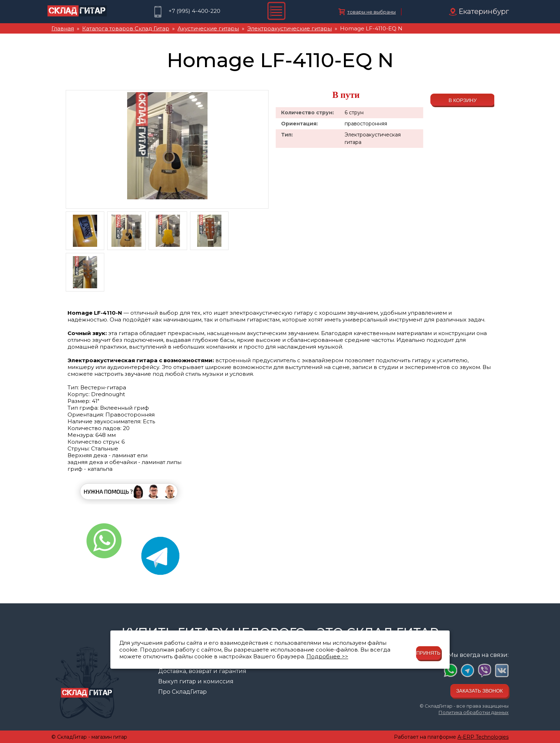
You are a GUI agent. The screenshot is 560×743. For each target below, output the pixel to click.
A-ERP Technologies (483, 737)
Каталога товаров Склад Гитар (126, 28)
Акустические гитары (208, 28)
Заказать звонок (479, 691)
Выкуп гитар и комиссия (196, 681)
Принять (428, 653)
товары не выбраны (371, 12)
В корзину (463, 100)
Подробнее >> (327, 656)
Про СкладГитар (182, 692)
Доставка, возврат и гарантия (202, 671)
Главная (63, 28)
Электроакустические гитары (289, 28)
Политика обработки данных (474, 712)
